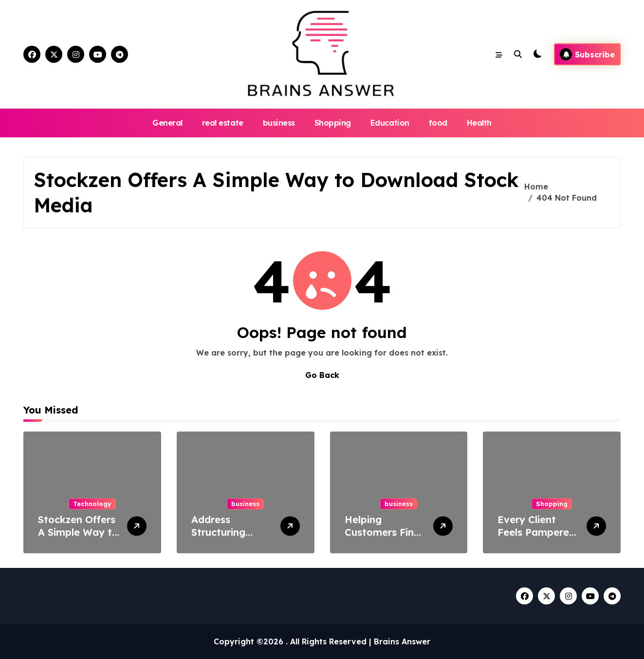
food (438, 123)
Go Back (322, 375)
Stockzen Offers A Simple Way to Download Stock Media (78, 538)
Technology (92, 504)
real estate (223, 123)
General (167, 123)
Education (390, 123)
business (279, 123)
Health (479, 123)
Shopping (333, 123)
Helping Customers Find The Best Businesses (382, 538)
